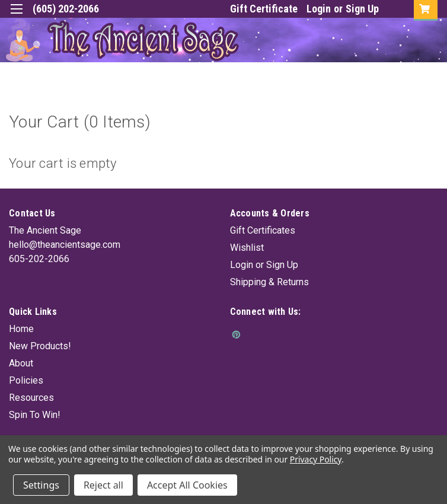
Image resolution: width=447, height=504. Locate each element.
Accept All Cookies (187, 485)
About (21, 363)
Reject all (103, 485)
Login (319, 9)
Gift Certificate (264, 9)
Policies (26, 380)
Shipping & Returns (269, 282)
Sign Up (362, 9)
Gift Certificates (263, 230)
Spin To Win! (35, 415)
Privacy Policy (316, 459)
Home (21, 329)
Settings (41, 485)
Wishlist (247, 248)
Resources (31, 398)
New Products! (40, 346)
